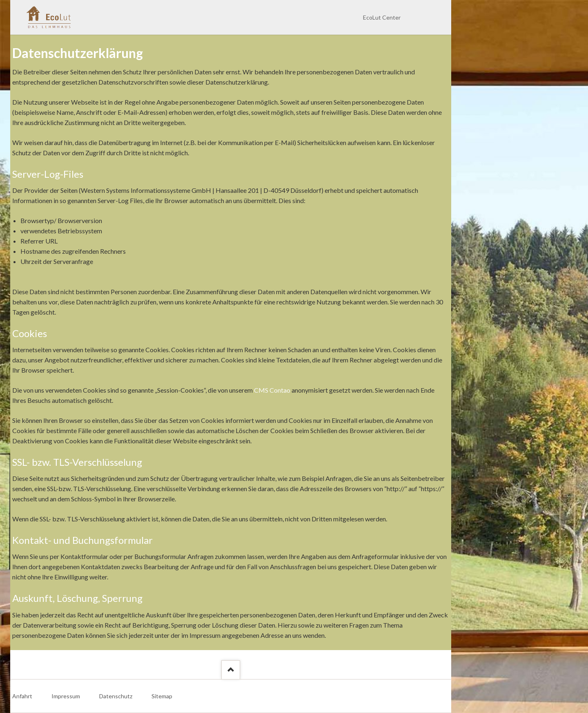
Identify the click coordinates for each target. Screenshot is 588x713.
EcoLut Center (382, 17)
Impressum (66, 696)
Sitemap (162, 696)
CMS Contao (272, 390)
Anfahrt (22, 696)
